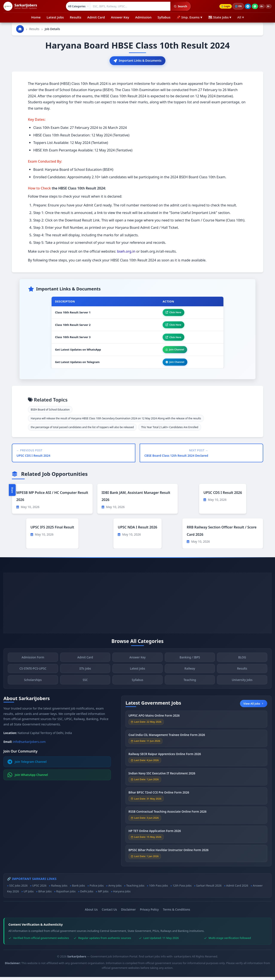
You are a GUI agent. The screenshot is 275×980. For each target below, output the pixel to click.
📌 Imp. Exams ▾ (189, 17)
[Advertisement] (137, 606)
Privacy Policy (149, 912)
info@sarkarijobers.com (29, 745)
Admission (143, 17)
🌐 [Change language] (236, 6)
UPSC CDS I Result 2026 (223, 496)
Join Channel (173, 352)
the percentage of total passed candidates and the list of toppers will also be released (82, 430)
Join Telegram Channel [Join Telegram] (27, 765)
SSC (85, 684)
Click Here (172, 313)
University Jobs (242, 684)
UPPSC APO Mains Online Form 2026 (154, 720)
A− (268, 6)
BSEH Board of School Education (50, 413)
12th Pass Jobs (182, 888)
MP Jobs (103, 894)
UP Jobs (29, 894)
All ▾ (240, 17)
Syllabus (164, 17)
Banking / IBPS (190, 661)
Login (223, 6)
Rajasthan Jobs (66, 894)
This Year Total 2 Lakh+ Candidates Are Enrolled (170, 430)
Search (179, 6)
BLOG (242, 661)
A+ (260, 6)
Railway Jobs (59, 888)
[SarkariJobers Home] (20, 6)
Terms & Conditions (176, 912)
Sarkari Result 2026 (209, 888)
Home (36, 17)
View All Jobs (254, 707)
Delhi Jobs (87, 894)
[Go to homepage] (20, 29)
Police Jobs (97, 888)
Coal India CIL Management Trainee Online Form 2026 (167, 739)
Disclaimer (128, 912)
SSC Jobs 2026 (18, 888)
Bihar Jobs (45, 894)
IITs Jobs (85, 673)
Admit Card (96, 17)
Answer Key (120, 17)
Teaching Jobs (135, 888)
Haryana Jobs (122, 894)
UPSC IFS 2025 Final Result (52, 530)
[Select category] (76, 6)
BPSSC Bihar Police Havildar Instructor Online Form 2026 (169, 854)
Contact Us (109, 912)
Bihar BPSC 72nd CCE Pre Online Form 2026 (159, 797)
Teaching (190, 684)
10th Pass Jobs (159, 888)
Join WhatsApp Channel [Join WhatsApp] (28, 778)
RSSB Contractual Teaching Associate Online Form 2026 (167, 816)
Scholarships (33, 684)
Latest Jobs (55, 17)
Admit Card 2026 (237, 888)
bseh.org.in (126, 252)
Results (76, 17)
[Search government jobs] (129, 6)
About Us (91, 912)
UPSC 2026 (39, 888)
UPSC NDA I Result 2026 (137, 530)
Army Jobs (115, 888)
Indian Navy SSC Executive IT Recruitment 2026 (162, 778)
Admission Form (33, 661)
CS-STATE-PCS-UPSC (33, 673)
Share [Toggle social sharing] (12, 490)
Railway (190, 673)
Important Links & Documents (137, 61)
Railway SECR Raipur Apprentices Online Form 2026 (165, 758)
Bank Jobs (78, 888)
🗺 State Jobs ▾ (220, 17)
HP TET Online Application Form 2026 (155, 835)
